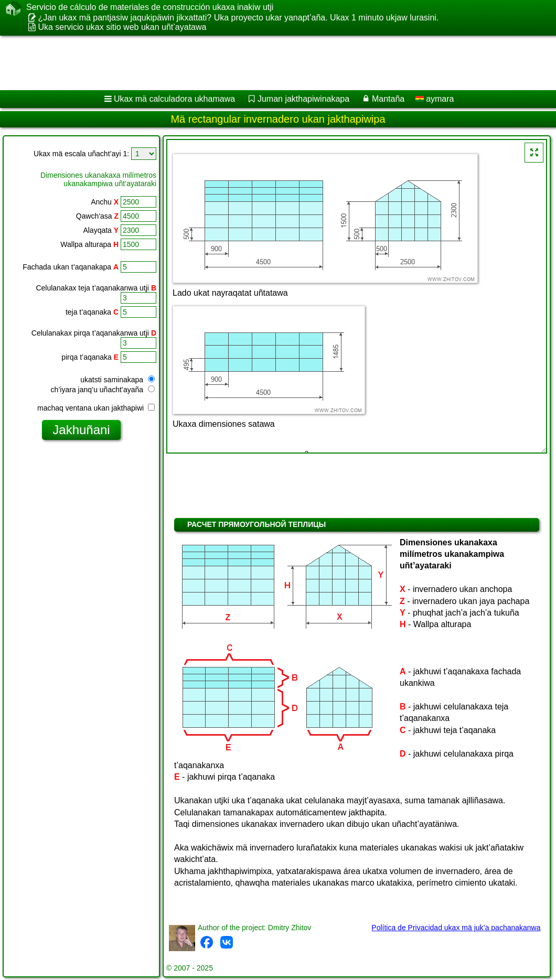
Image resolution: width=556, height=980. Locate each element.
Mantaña (388, 99)
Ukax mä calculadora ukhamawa (174, 99)
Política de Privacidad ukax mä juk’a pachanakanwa (456, 928)
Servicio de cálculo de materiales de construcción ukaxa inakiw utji (150, 7)
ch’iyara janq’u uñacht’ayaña (103, 390)
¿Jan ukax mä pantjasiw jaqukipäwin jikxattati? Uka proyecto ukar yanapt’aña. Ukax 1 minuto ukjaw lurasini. (238, 18)
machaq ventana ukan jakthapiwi (96, 408)
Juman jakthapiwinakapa (303, 99)
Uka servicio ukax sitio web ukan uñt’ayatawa (122, 27)
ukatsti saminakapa (117, 380)
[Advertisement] (268, 63)
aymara (435, 99)
